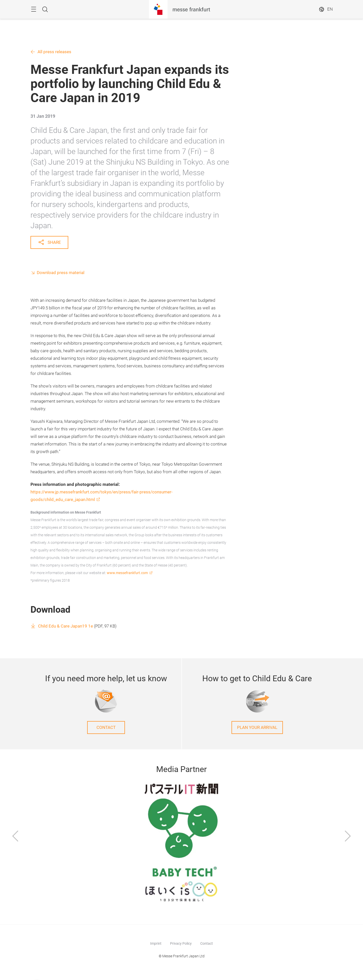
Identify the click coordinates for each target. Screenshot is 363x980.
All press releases (54, 52)
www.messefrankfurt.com (127, 573)
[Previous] (15, 837)
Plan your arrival (257, 727)
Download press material (61, 273)
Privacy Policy (181, 943)
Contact (106, 727)
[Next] (348, 837)
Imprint (156, 943)
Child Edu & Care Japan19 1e (65, 626)
